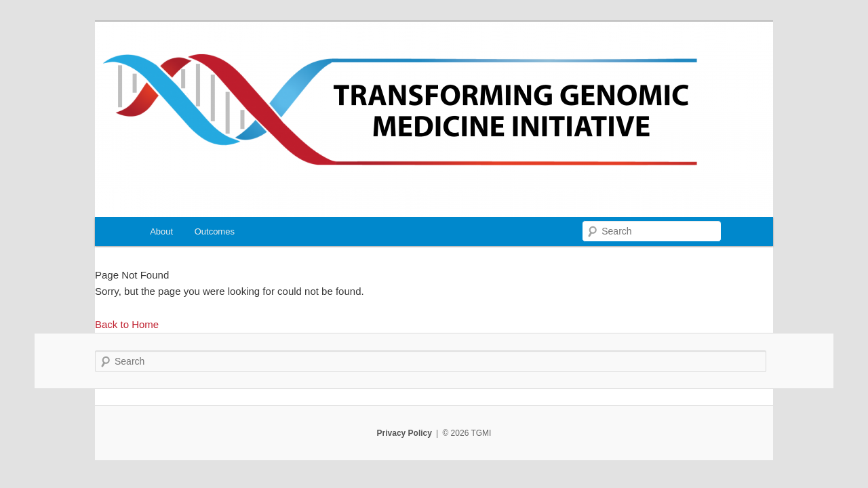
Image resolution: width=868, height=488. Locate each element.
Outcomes (215, 231)
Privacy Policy (405, 433)
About (161, 231)
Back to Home (127, 324)
